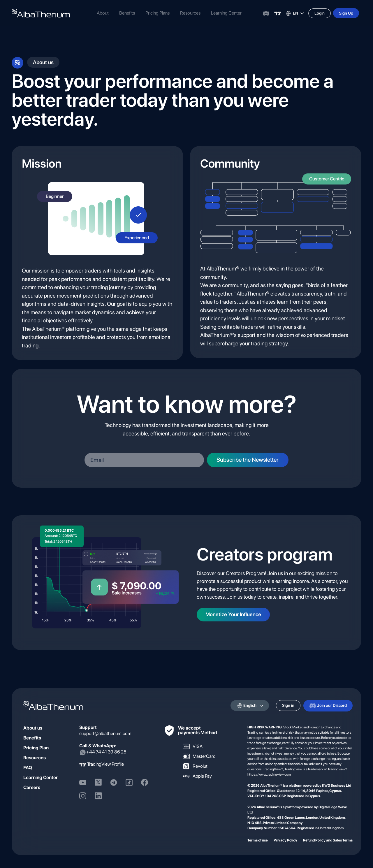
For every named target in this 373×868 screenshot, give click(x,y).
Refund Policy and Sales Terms (328, 840)
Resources (190, 13)
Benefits (127, 13)
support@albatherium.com (105, 733)
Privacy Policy (285, 840)
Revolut (195, 766)
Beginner (55, 196)
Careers (32, 787)
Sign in (288, 705)
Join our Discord (328, 705)
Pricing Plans (158, 13)
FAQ (28, 767)
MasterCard (199, 756)
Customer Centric (327, 179)
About (103, 13)
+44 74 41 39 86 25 (103, 752)
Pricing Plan (36, 747)
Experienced (137, 238)
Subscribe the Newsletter (250, 460)
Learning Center (226, 13)
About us (33, 728)
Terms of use (258, 840)
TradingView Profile (105, 764)
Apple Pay (197, 776)
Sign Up (346, 13)
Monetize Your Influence (234, 615)
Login (320, 13)
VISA (193, 746)
